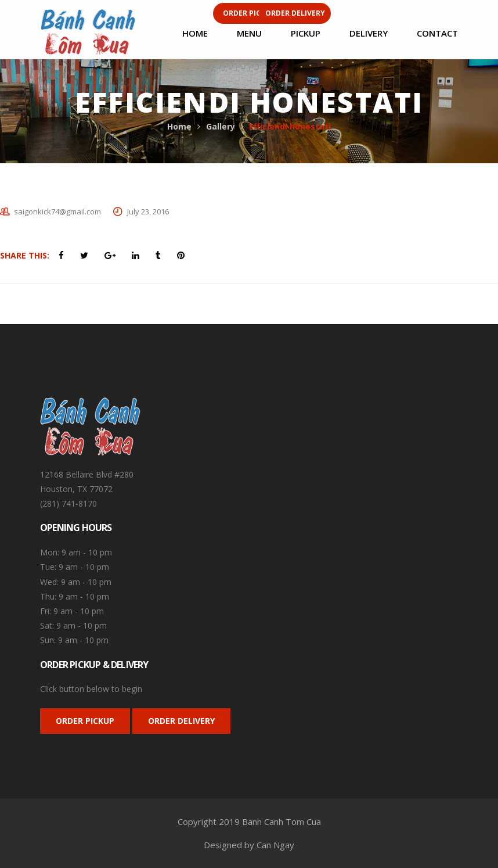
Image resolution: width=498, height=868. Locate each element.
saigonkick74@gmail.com (57, 211)
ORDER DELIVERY (181, 721)
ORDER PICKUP (85, 721)
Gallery (221, 126)
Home (179, 126)
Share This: (25, 255)
